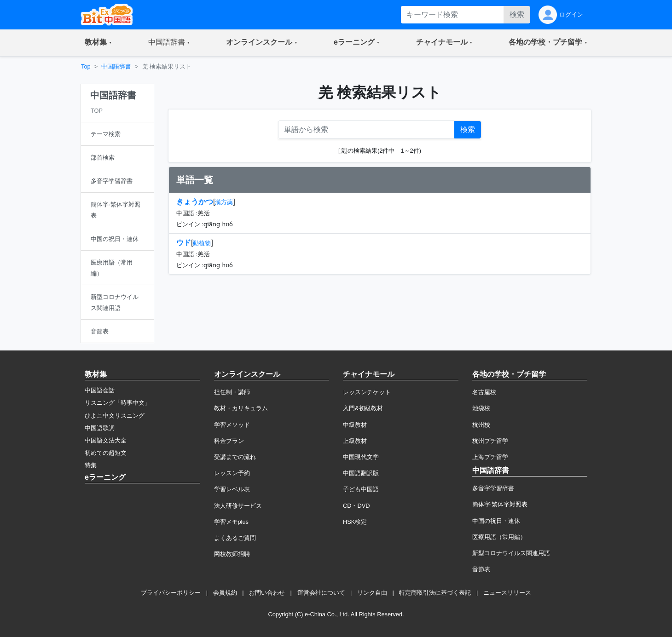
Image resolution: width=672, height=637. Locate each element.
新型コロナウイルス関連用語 (511, 553)
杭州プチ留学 (490, 441)
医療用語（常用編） (499, 537)
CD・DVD (356, 506)
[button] (98, 43)
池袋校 (481, 408)
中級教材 (355, 425)
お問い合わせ (267, 593)
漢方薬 (224, 202)
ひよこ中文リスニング (115, 416)
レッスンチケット (367, 392)
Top (86, 66)
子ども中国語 (361, 489)
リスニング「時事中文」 (118, 403)
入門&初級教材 (363, 408)
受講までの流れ (235, 457)
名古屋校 (484, 392)
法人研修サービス (238, 506)
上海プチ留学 (490, 457)
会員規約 (225, 593)
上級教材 (355, 441)
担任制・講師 (232, 392)
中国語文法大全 (106, 440)
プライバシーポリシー (171, 593)
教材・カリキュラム (241, 408)
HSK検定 (355, 522)
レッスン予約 (232, 473)
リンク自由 (372, 593)
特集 (91, 465)
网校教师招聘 (232, 554)
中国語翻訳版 (361, 473)
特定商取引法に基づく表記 (435, 593)
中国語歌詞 (100, 428)
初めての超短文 (106, 453)
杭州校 (481, 425)
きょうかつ (195, 202)
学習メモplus (231, 522)
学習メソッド (232, 425)
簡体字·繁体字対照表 (500, 504)
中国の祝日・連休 (496, 521)
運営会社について (321, 593)
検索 (517, 14)
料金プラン (229, 441)
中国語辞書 (116, 66)
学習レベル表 (232, 489)
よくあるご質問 (235, 538)
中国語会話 (100, 390)
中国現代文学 (361, 457)
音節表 (481, 569)
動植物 (202, 243)
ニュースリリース (507, 593)
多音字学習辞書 (493, 488)
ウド (184, 243)
